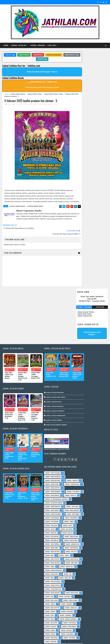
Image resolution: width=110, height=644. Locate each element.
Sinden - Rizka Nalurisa (81, 311)
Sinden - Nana (78, 581)
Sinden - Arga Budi (95, 514)
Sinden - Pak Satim (79, 585)
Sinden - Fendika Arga (81, 323)
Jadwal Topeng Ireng (85, 77)
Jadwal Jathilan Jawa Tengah (49, 352)
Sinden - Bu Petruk (80, 529)
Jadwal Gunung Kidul (59, 55)
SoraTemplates (16, 640)
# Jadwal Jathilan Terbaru (35, 210)
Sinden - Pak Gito (79, 435)
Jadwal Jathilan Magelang (48, 361)
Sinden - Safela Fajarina (81, 368)
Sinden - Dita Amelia (80, 334)
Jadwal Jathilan (18, 45)
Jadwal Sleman (29, 55)
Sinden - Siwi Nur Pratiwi (82, 607)
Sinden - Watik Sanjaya (81, 484)
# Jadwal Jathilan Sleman (17, 210)
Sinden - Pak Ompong (80, 401)
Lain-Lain (52, 45)
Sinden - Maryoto (95, 570)
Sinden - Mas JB (96, 398)
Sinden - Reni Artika (80, 596)
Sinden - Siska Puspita (81, 476)
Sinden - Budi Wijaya (80, 532)
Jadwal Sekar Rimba (84, 75)
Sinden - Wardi (78, 619)
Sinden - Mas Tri (79, 574)
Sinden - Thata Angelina (81, 330)
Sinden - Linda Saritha (81, 326)
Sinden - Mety (78, 577)
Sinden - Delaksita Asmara (82, 349)
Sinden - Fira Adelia (80, 555)
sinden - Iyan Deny (79, 491)
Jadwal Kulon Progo (32, 59)
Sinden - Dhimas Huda (81, 420)
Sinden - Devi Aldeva (80, 465)
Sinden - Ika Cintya (80, 394)
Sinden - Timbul (79, 439)
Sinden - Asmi (78, 518)
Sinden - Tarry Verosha (81, 353)
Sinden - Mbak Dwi (96, 574)
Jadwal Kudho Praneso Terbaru (54, 94)
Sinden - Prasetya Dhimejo (82, 592)
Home (6, 45)
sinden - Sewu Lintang (81, 499)
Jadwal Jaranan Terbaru (86, 73)
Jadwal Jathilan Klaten (47, 356)
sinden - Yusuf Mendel (81, 416)
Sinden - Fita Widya (80, 559)
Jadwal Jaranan (38, 45)
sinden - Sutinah (94, 626)
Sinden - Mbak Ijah (93, 469)
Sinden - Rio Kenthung (81, 604)
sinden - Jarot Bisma (80, 360)
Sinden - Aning (96, 454)
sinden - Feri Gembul (80, 371)
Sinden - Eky (96, 465)
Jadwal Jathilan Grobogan (48, 347)
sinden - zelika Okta (80, 630)
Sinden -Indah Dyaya (80, 488)
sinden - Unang (78, 503)
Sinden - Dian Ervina (80, 379)
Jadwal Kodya (47, 59)
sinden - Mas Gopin (80, 495)
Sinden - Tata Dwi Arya (81, 611)
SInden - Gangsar (95, 503)
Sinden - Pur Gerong (80, 383)
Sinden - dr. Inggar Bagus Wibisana (85, 345)
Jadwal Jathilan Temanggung (49, 370)
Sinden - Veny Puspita (81, 443)
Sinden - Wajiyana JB (80, 409)
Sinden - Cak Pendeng (81, 375)
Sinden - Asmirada (94, 518)
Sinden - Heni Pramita (80, 428)
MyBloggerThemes (39, 640)
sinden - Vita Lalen (95, 386)
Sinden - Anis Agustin (81, 506)
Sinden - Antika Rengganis (82, 461)
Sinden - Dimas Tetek (80, 319)
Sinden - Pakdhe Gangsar (82, 589)
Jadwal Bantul (43, 55)
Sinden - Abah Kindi (80, 454)
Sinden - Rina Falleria (80, 405)
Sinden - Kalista (79, 570)
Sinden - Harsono (79, 562)
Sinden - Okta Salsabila (81, 473)
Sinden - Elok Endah (80, 551)
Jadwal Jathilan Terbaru (35, 94)
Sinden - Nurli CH (79, 341)
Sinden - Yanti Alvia (80, 356)
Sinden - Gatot (78, 390)
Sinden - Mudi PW (94, 577)
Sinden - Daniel (78, 544)
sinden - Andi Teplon (80, 446)
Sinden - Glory (94, 390)
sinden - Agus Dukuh (80, 413)
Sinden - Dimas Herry (80, 424)
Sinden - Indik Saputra (81, 431)
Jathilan (100, 69)
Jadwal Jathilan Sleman (18, 94)
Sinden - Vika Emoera (95, 615)
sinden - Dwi (96, 488)
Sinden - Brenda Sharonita (82, 525)
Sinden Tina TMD (94, 622)
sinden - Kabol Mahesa (81, 450)
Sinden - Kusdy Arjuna (81, 304)
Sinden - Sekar (78, 386)
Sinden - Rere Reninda (80, 600)
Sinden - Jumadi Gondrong (82, 566)
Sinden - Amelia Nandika (81, 308)
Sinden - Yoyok (94, 619)
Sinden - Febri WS (79, 315)
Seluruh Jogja (15, 55)
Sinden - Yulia (78, 622)
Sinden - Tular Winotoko (82, 480)
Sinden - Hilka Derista (81, 338)
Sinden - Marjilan (79, 398)
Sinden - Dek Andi (95, 544)
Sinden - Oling (93, 581)
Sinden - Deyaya (78, 547)
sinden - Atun (78, 626)
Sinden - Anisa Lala (80, 510)
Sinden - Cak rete (79, 536)
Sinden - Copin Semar (80, 540)
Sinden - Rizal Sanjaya (81, 364)
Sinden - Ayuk (78, 521)
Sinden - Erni (78, 469)
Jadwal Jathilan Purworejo (49, 365)
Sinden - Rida (94, 435)
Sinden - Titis (78, 615)
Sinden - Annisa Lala (80, 458)
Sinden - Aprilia (79, 514)
